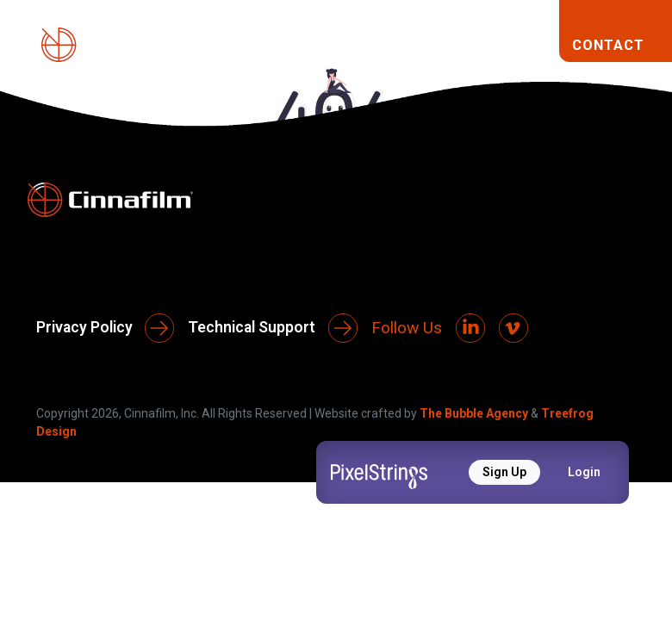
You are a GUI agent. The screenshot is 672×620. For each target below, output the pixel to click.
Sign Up (504, 472)
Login (584, 472)
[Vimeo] (513, 328)
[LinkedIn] (470, 328)
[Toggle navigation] (532, 45)
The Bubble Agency (474, 413)
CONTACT (608, 45)
